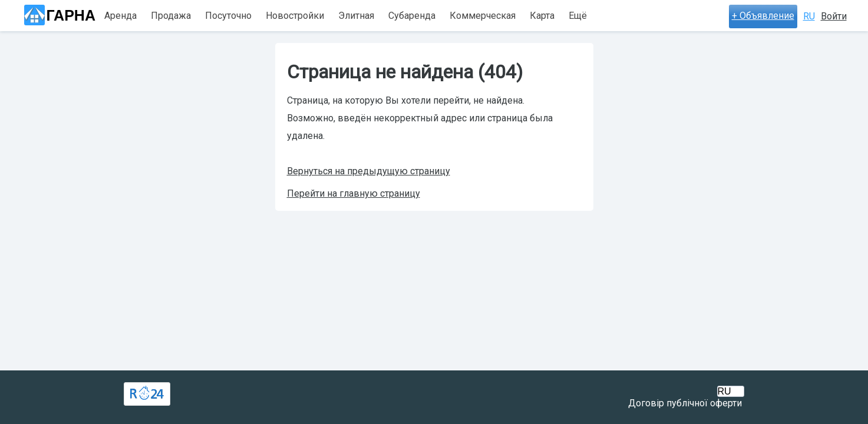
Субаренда (412, 16)
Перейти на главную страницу (354, 193)
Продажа (171, 16)
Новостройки (295, 16)
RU (809, 16)
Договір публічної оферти (685, 403)
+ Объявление (763, 16)
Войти (834, 16)
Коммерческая (483, 16)
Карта (542, 16)
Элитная (356, 16)
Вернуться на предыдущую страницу (369, 171)
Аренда (121, 16)
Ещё (578, 16)
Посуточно (228, 16)
